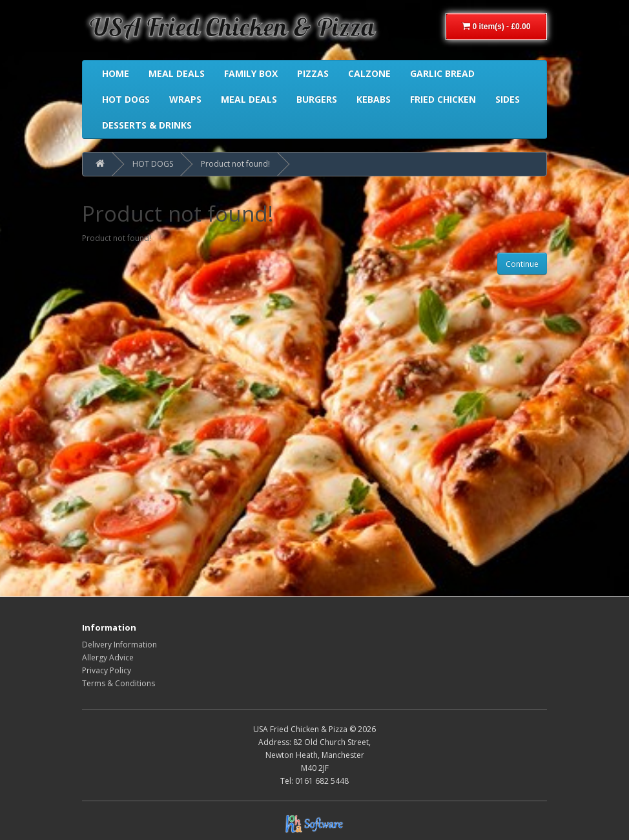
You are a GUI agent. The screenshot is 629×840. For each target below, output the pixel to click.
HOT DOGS (153, 164)
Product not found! (235, 164)
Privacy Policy (107, 670)
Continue (522, 264)
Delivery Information (119, 645)
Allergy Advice (108, 657)
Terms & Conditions (119, 683)
